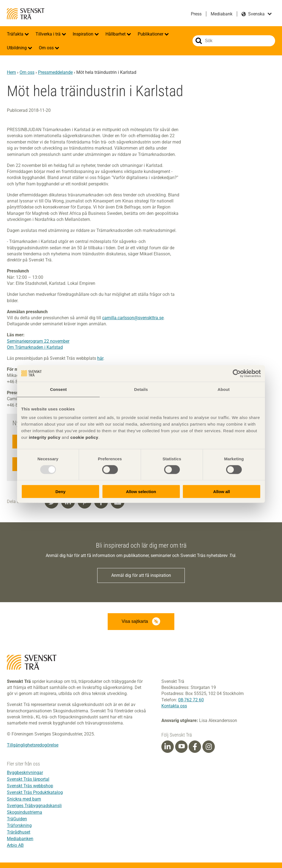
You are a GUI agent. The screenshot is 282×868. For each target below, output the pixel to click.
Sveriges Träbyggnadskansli (34, 806)
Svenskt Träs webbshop (30, 786)
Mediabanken (20, 839)
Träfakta (16, 34)
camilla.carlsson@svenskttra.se (133, 318)
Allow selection (141, 492)
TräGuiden (17, 819)
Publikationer (151, 34)
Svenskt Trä (26, 14)
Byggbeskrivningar (25, 773)
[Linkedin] (167, 747)
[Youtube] (181, 747)
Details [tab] (141, 389)
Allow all (222, 492)
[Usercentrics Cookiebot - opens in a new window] (237, 373)
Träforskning (19, 825)
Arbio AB (15, 845)
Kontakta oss (174, 706)
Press (196, 14)
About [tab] (224, 389)
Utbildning (17, 48)
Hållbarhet (116, 34)
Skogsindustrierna (25, 812)
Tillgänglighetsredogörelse (33, 745)
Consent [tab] (59, 389)
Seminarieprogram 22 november (38, 341)
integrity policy (45, 437)
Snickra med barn (24, 799)
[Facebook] (195, 747)
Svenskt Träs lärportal (28, 779)
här (100, 358)
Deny (60, 492)
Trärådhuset (19, 832)
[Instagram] (209, 747)
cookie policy (84, 437)
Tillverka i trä (49, 34)
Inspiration (84, 34)
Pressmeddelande (55, 72)
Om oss (47, 48)
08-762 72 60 (191, 700)
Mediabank (222, 14)
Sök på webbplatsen (199, 41)
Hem (11, 72)
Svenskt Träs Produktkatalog (35, 792)
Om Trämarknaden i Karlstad (35, 347)
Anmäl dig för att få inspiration (141, 575)
